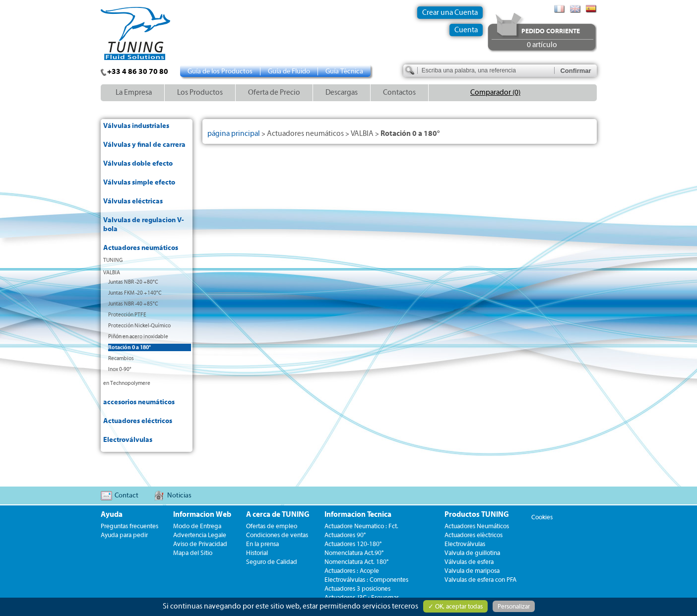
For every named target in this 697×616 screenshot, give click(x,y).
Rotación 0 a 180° (129, 347)
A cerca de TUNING (278, 515)
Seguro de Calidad (272, 562)
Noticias (179, 495)
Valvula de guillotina (472, 553)
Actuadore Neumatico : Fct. (361, 526)
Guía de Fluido (289, 71)
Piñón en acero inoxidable (138, 337)
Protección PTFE (127, 315)
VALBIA (112, 273)
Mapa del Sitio (193, 553)
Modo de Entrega (197, 526)
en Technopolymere (127, 383)
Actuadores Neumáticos (477, 526)
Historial (257, 553)
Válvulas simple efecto (139, 183)
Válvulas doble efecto (138, 164)
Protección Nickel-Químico (139, 326)
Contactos (399, 92)
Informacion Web (202, 515)
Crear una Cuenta (450, 13)
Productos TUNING (477, 515)
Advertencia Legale (200, 535)
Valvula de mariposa (472, 571)
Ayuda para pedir (124, 535)
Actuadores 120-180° (353, 544)
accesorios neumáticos (139, 402)
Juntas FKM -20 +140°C (135, 293)
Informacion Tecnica (358, 515)
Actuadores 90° (345, 535)
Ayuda (112, 515)
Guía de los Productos (220, 71)
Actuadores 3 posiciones (357, 588)
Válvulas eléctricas (133, 201)
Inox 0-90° (120, 369)
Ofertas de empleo (272, 526)
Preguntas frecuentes (129, 526)
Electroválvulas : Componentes (366, 580)
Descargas (342, 92)
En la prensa (262, 544)
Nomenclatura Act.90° (354, 553)
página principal (234, 134)
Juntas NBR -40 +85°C (133, 304)
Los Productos (200, 92)
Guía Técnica (344, 71)
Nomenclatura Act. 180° (356, 562)
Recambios (121, 358)
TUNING (113, 260)
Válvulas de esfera (469, 562)
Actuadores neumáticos (141, 248)
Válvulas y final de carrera (144, 145)
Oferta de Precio (274, 92)
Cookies (542, 517)
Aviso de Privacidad (200, 544)
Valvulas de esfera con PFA (480, 580)
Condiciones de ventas (277, 535)
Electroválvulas (128, 440)
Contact (127, 495)
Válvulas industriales (136, 126)
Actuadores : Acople (352, 571)
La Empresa (134, 92)
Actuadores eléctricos (138, 421)
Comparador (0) (495, 92)
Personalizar (514, 606)
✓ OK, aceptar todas (455, 606)
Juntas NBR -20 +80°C (133, 282)
